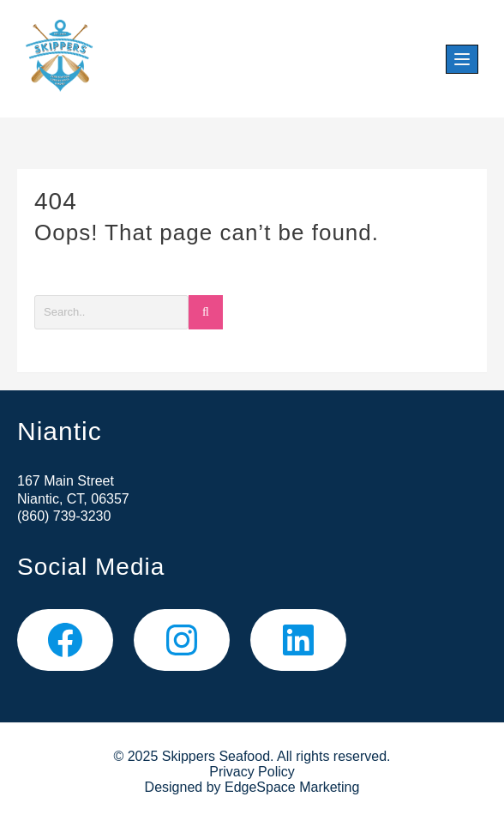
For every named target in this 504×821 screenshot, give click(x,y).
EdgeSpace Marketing (292, 787)
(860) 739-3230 (64, 516)
